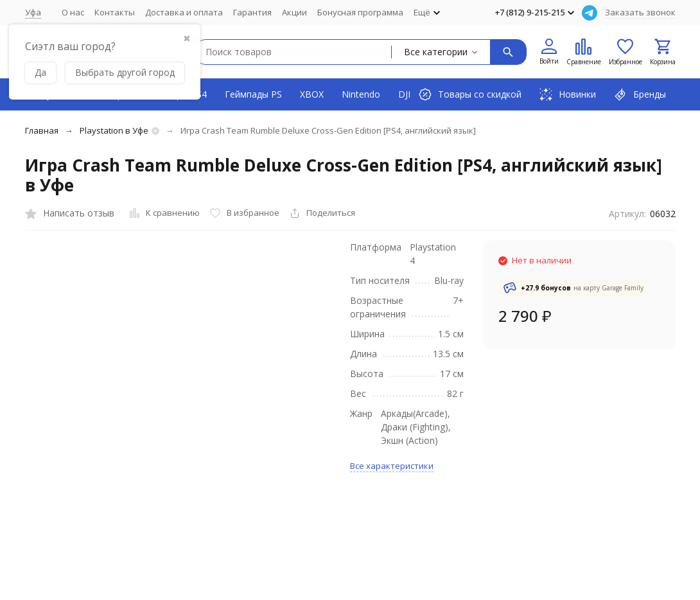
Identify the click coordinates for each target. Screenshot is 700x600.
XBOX (312, 94)
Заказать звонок (640, 12)
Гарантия (252, 12)
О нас (73, 12)
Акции (294, 12)
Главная (42, 130)
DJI (404, 94)
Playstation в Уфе (114, 130)
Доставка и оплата (184, 12)
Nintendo (361, 94)
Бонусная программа (360, 12)
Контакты (115, 12)
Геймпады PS (253, 94)
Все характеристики (392, 466)
